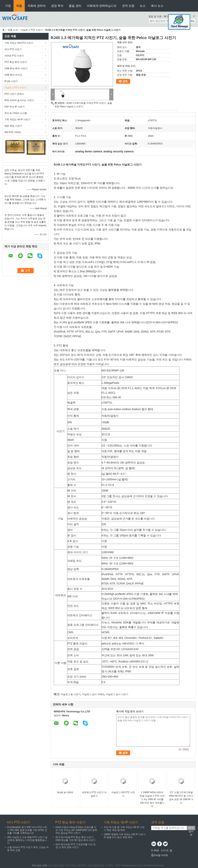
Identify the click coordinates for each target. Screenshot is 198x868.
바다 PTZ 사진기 (13, 49)
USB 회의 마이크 (13, 75)
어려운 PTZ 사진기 (14, 56)
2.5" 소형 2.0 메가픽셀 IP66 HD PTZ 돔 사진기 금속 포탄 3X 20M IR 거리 (181, 798)
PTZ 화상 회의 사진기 (16, 62)
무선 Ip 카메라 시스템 (16, 113)
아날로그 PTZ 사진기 (32, 30)
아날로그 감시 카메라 (93, 694)
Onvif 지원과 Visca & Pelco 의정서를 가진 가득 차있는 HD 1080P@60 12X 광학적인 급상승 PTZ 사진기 (76, 830)
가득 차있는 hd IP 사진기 (17, 119)
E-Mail (155, 850)
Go (192, 21)
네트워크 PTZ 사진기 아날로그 (94, 794)
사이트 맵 (166, 850)
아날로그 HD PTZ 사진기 (123, 794)
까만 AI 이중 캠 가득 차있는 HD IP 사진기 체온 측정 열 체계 (124, 829)
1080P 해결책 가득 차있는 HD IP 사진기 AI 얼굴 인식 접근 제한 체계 (125, 836)
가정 (8, 6)
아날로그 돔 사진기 (71, 694)
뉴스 (143, 6)
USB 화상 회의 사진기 (16, 68)
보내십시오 (191, 828)
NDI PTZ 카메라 (13, 132)
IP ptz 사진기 (11, 81)
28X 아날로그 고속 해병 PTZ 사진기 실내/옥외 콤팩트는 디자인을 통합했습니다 (27, 840)
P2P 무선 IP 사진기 (15, 107)
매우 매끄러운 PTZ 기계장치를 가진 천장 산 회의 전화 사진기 (76, 846)
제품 (19, 6)
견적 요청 (128, 6)
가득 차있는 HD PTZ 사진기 (19, 43)
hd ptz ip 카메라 (65, 792)
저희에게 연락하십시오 (102, 6)
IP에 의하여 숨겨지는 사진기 (19, 100)
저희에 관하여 (37, 6)
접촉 (125, 81)
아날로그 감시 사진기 (117, 694)
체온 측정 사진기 (13, 126)
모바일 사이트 (160, 855)
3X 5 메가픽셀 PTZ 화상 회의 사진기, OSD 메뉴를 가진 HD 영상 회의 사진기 (76, 839)
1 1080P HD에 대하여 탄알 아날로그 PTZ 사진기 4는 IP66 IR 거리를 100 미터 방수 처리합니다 (152, 799)
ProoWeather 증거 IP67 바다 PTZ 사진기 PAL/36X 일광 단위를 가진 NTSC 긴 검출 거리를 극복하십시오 (27, 830)
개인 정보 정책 (39, 865)
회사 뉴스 (157, 6)
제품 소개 (13, 30)
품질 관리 (75, 6)
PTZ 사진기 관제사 (14, 94)
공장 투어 (57, 6)
